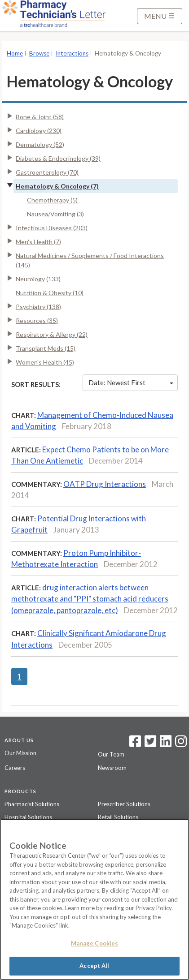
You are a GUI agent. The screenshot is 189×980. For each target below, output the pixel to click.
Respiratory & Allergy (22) (52, 334)
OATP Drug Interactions (105, 484)
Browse (39, 53)
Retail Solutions (118, 817)
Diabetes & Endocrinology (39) (58, 158)
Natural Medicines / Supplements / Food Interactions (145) (90, 260)
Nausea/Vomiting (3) (55, 214)
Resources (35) (37, 320)
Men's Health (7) (38, 242)
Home (15, 53)
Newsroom (112, 768)
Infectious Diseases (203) (52, 228)
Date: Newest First (131, 383)
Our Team (111, 754)
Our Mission (20, 753)
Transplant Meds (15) (46, 348)
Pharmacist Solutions (32, 804)
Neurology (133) (38, 279)
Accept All (94, 966)
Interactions (72, 53)
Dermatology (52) (40, 144)
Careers (15, 768)
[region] (94, 899)
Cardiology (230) (39, 131)
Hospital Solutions (28, 817)
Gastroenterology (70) (47, 172)
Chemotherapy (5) (52, 200)
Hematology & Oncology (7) (57, 186)
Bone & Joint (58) (40, 117)
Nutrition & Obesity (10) (50, 293)
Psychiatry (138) (38, 307)
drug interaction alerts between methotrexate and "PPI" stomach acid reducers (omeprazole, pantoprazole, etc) (90, 599)
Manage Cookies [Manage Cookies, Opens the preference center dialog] (95, 943)
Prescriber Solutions (124, 804)
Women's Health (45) (45, 362)
